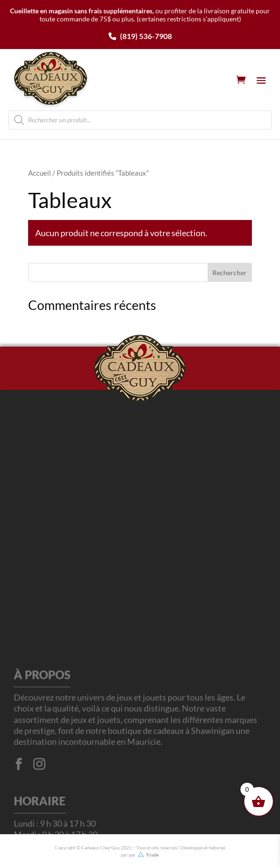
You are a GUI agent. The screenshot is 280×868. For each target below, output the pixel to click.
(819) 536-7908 (140, 36)
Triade (151, 854)
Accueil (40, 173)
